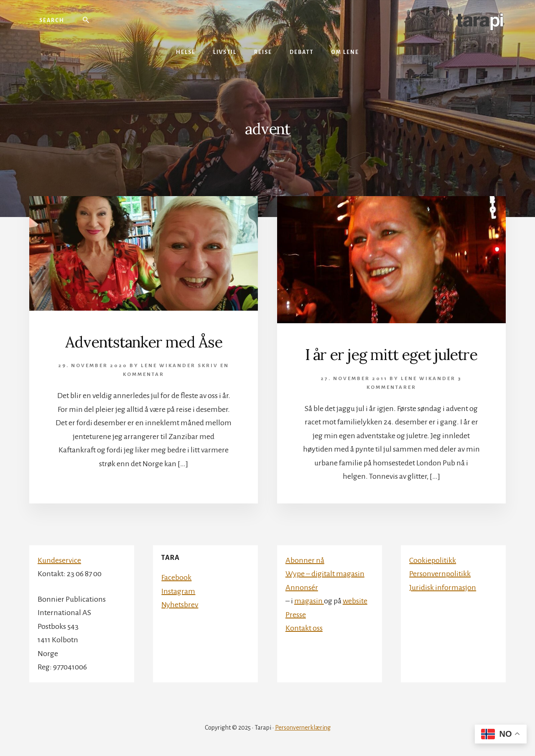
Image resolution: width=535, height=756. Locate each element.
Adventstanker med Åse (144, 342)
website (355, 601)
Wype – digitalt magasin (325, 574)
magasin (309, 601)
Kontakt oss (304, 628)
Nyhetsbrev (180, 605)
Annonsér (302, 587)
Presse (296, 615)
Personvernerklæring (303, 728)
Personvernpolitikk (440, 574)
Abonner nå (305, 560)
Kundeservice (59, 560)
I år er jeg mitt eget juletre (391, 355)
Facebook (176, 577)
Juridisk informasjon (443, 587)
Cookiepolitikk (433, 560)
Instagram (178, 591)
